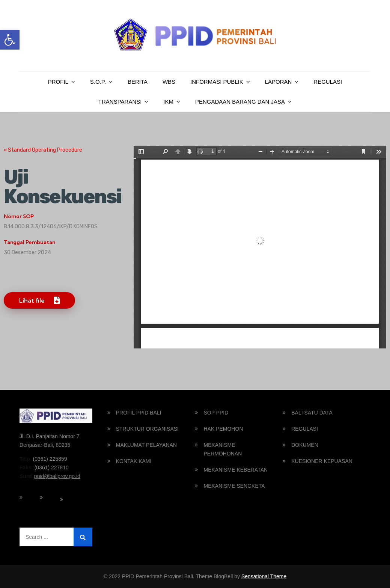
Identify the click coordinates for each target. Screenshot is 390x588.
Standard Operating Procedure (44, 150)
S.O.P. (98, 82)
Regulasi (328, 82)
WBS (169, 82)
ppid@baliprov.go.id (57, 476)
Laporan (279, 82)
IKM (168, 102)
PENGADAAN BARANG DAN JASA (240, 102)
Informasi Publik (217, 82)
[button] (10, 40)
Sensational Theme (264, 576)
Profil (58, 82)
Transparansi (120, 102)
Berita (138, 82)
